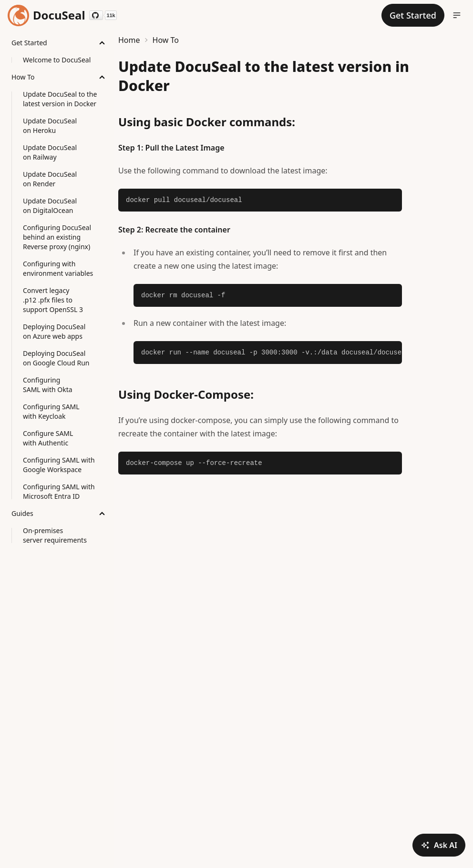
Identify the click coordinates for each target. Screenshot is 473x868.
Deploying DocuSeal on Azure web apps (54, 331)
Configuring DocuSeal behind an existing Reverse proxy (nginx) (57, 237)
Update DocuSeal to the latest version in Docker (60, 99)
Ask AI (439, 845)
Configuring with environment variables (58, 268)
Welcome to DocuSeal (57, 60)
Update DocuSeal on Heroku (50, 126)
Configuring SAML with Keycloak (51, 411)
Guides (22, 513)
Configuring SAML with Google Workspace (59, 465)
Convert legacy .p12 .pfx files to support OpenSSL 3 (53, 300)
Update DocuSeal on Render (50, 179)
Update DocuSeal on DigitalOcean (50, 206)
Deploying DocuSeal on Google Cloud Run (56, 358)
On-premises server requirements (55, 535)
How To (23, 77)
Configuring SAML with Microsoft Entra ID (59, 491)
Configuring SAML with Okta (48, 385)
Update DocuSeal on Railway (50, 152)
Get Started (29, 43)
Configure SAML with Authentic (48, 438)
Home (129, 40)
